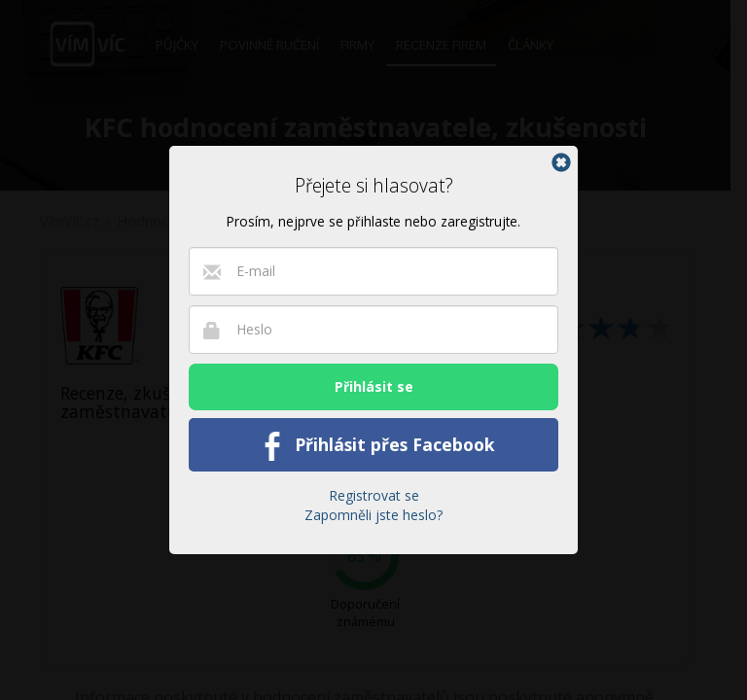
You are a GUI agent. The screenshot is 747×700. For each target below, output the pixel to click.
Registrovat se (374, 495)
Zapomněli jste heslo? (373, 515)
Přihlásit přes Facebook (374, 446)
